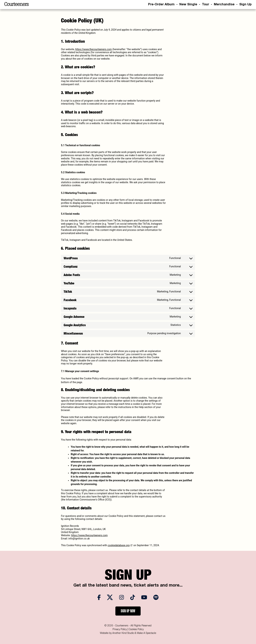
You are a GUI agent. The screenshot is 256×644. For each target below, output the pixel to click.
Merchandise (224, 5)
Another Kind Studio (123, 633)
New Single (188, 5)
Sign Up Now (128, 611)
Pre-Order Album (161, 5)
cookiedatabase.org (119, 545)
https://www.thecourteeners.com (93, 49)
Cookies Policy (136, 630)
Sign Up (245, 5)
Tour (206, 5)
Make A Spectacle (146, 633)
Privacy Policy (120, 630)
